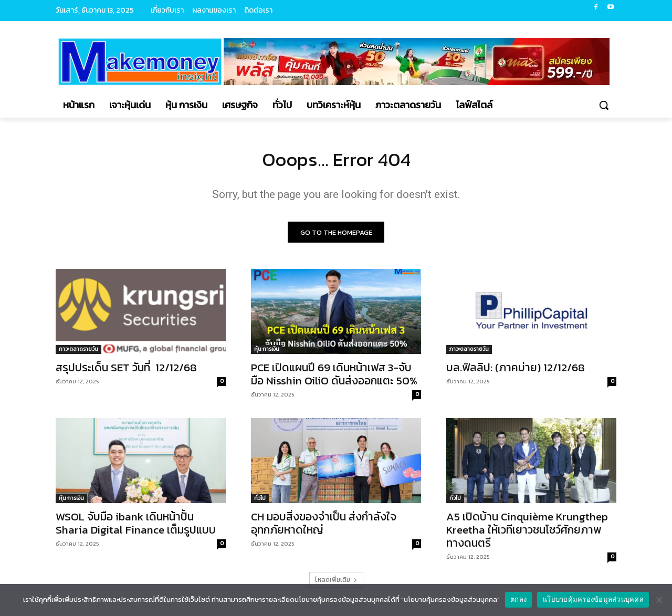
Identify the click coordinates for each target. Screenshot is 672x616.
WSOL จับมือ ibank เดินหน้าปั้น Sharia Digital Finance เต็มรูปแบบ (136, 526)
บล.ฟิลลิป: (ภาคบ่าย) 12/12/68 (516, 370)
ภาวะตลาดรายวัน (78, 352)
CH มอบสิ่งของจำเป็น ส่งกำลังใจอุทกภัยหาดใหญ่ (324, 526)
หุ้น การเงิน (267, 352)
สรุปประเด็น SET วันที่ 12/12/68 (126, 370)
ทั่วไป (260, 501)
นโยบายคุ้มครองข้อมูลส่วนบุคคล (593, 599)
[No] (659, 600)
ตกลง (518, 599)
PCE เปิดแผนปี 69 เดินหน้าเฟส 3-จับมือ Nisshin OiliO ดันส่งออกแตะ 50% (334, 377)
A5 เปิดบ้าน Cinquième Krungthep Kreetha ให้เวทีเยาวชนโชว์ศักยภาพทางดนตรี (527, 533)
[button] (604, 105)
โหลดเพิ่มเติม (336, 583)
